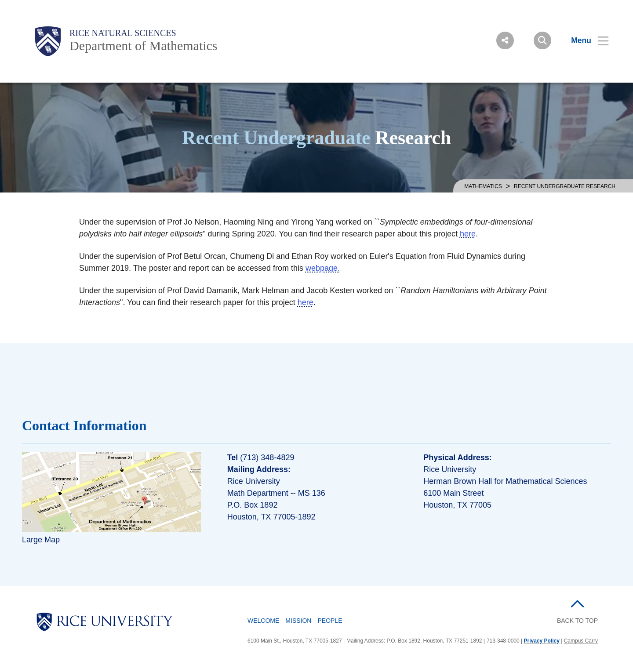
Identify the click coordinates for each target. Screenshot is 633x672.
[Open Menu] (584, 40)
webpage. (323, 268)
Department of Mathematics (144, 45)
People (330, 621)
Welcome (263, 621)
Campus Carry (581, 641)
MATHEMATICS (483, 186)
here (468, 234)
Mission (298, 621)
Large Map (41, 540)
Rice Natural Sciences (123, 33)
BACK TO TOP (577, 621)
